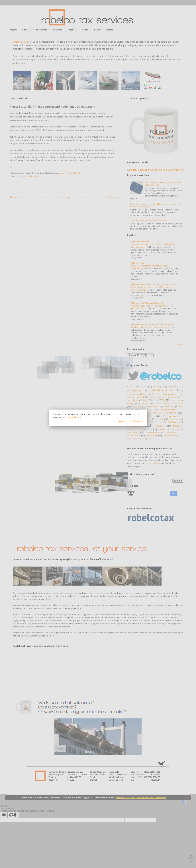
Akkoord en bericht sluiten (131, 421)
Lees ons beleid (74, 417)
